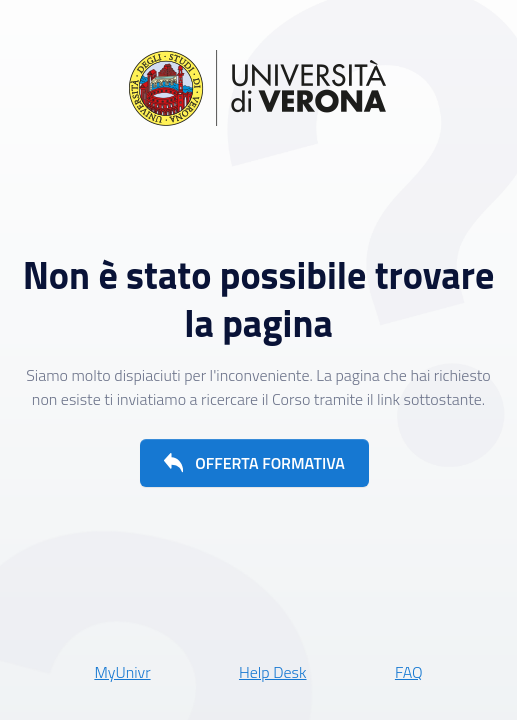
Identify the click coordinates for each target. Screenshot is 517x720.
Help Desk (273, 672)
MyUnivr (122, 672)
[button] (254, 463)
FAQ (409, 672)
